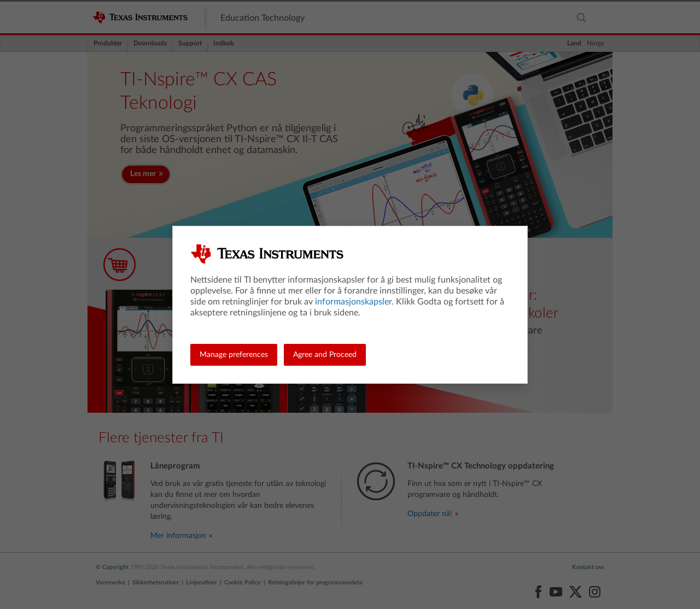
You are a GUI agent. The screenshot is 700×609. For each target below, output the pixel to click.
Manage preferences (234, 355)
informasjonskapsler (353, 302)
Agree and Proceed (325, 355)
